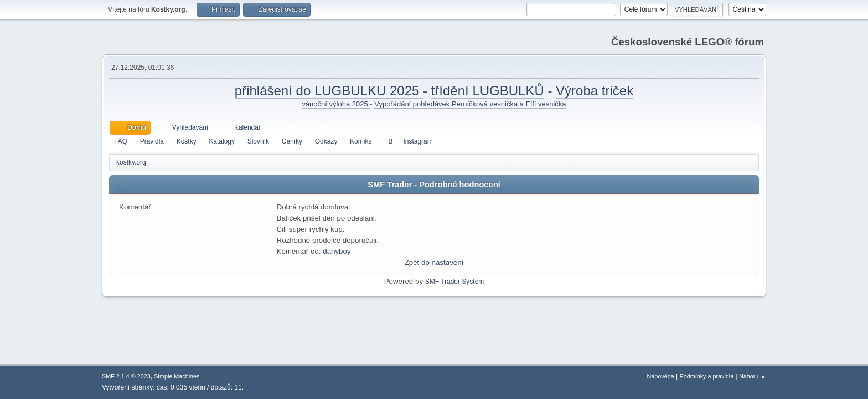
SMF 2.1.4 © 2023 (126, 376)
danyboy (337, 251)
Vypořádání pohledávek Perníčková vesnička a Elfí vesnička (470, 104)
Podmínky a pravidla (707, 376)
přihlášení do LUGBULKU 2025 (329, 91)
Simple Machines (177, 376)
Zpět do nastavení (434, 262)
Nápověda (661, 376)
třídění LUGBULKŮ (488, 91)
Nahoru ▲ (753, 376)
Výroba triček (595, 91)
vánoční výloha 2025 (336, 104)
